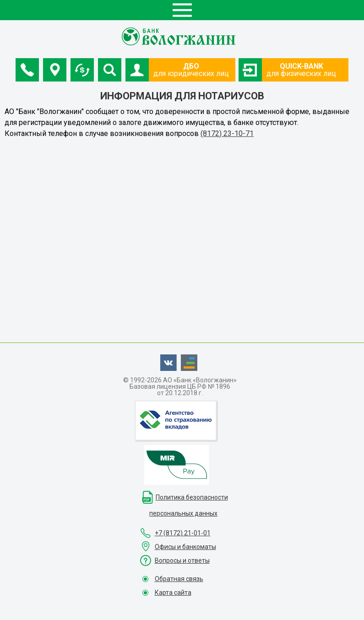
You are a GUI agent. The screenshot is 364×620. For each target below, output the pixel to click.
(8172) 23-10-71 (227, 133)
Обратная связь (179, 579)
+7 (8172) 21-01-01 (183, 533)
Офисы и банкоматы (185, 547)
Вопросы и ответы (182, 560)
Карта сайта (173, 593)
